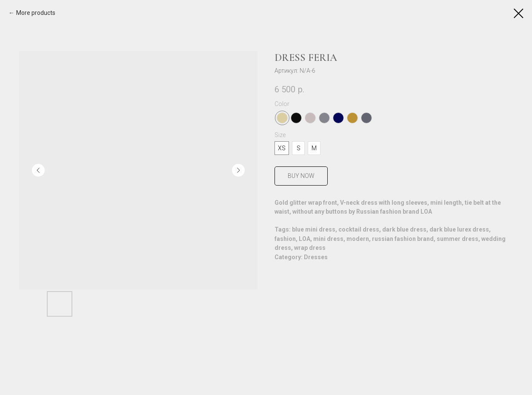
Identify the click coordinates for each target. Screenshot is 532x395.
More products (36, 13)
